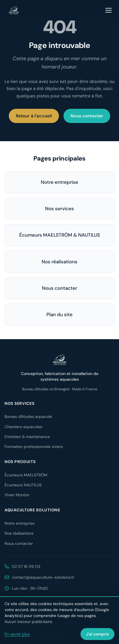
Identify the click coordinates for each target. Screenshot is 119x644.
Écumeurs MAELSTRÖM (26, 475)
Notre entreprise (59, 182)
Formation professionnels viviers (34, 447)
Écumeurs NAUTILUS (23, 485)
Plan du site (59, 314)
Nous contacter (87, 116)
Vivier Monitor (17, 495)
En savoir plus (17, 634)
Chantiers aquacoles (23, 427)
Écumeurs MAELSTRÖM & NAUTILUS (60, 235)
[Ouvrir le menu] (109, 10)
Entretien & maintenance (27, 437)
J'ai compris (97, 634)
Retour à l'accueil (34, 116)
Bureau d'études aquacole (28, 416)
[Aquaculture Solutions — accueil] (14, 10)
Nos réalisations (59, 262)
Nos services (59, 209)
